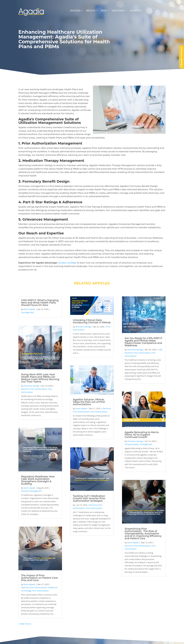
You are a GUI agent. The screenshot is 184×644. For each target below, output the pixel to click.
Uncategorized (27, 312)
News (104, 10)
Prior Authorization (40, 591)
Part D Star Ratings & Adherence (53, 202)
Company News (132, 444)
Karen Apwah (30, 309)
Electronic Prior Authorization (34, 389)
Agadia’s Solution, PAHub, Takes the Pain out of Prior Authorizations (89, 402)
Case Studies (118, 10)
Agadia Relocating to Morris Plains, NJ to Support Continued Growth (142, 435)
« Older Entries (25, 624)
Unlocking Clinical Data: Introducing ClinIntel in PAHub (92, 321)
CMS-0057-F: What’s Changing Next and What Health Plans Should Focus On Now (40, 303)
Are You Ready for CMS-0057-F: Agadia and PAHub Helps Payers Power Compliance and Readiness (144, 342)
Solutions (75, 10)
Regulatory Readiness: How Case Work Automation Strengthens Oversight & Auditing (38, 480)
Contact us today (67, 263)
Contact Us (136, 10)
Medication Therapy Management (53, 161)
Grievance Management (32, 491)
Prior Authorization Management (52, 143)
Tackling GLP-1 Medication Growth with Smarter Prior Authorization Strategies (89, 498)
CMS (160, 350)
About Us (91, 10)
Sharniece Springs (31, 386)
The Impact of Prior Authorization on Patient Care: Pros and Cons (40, 578)
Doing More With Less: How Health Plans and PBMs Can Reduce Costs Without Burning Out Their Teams (40, 378)
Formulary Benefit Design (46, 181)
